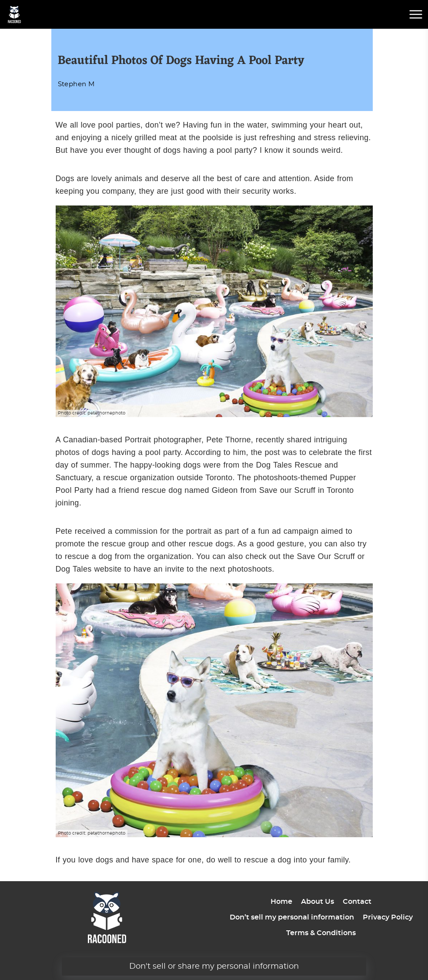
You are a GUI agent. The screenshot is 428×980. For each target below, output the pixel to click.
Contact (357, 902)
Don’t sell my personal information (292, 917)
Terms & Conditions (321, 933)
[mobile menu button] (416, 14)
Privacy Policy (388, 917)
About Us (318, 902)
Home (281, 902)
